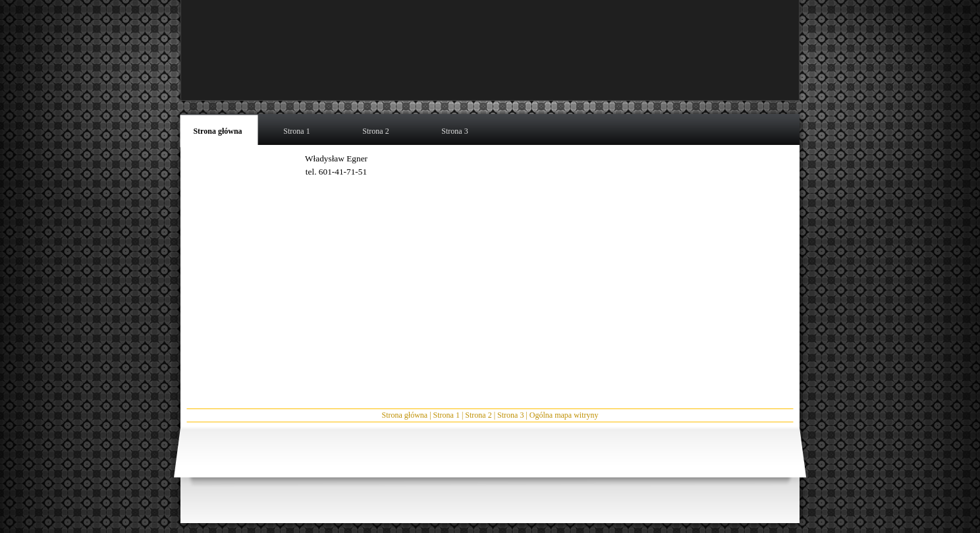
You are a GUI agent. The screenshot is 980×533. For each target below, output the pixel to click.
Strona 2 (478, 415)
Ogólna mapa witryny (564, 415)
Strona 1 (447, 415)
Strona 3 (510, 415)
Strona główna (405, 415)
